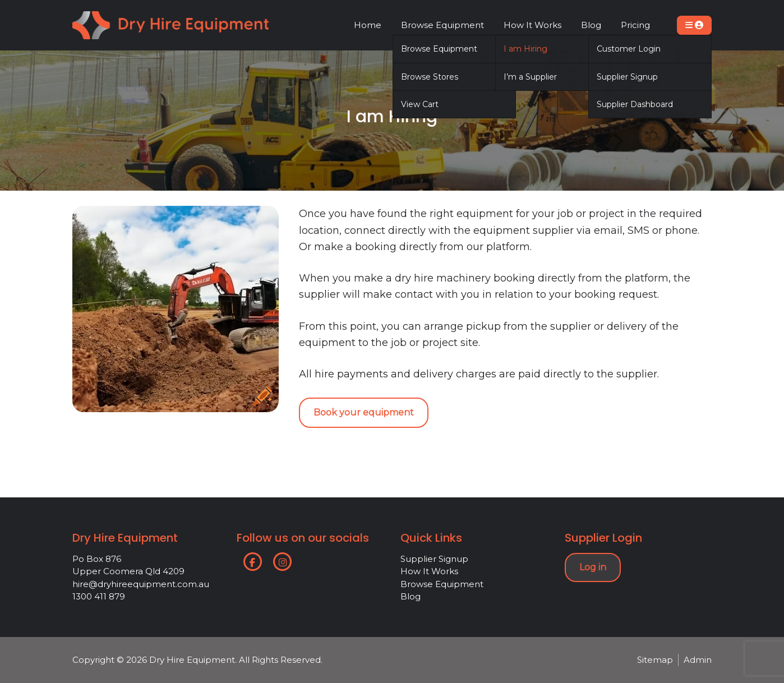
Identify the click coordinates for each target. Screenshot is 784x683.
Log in (593, 567)
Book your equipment (364, 412)
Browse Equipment (442, 584)
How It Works (429, 571)
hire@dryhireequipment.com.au (141, 584)
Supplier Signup (434, 559)
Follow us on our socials (303, 538)
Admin (698, 660)
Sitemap (655, 660)
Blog (411, 596)
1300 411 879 (99, 596)
